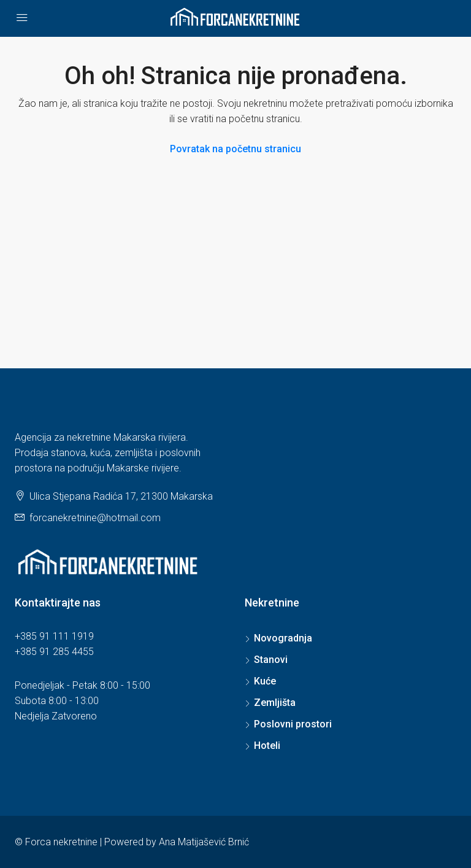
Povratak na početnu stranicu (235, 149)
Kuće (265, 681)
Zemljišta (275, 703)
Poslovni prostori (293, 724)
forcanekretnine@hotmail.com (95, 518)
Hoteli (267, 746)
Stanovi (271, 660)
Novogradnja (283, 638)
